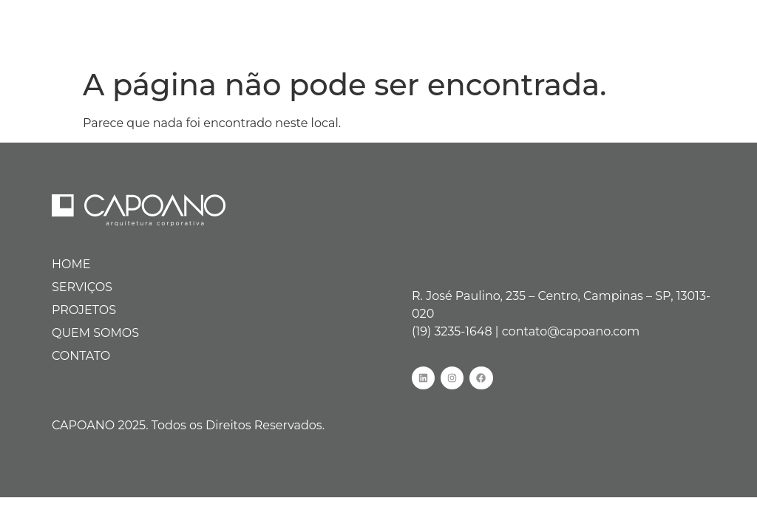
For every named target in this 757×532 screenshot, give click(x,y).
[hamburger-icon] (726, 30)
